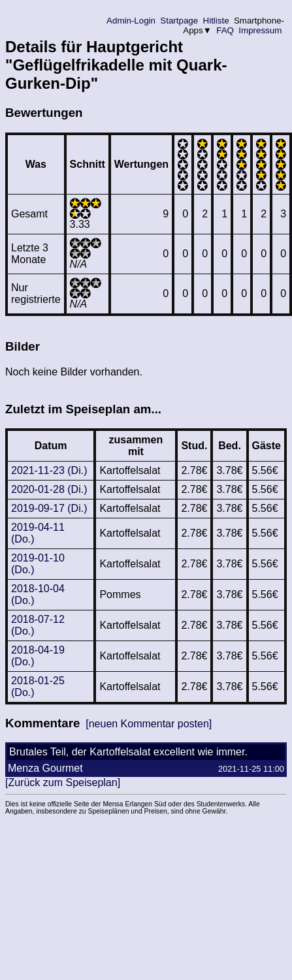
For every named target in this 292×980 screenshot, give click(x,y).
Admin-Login (131, 21)
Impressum (260, 30)
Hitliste (216, 21)
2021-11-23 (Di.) (49, 470)
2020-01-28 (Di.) (49, 489)
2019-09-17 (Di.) (49, 508)
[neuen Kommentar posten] (149, 724)
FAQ (225, 30)
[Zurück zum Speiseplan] (63, 782)
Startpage (179, 21)
